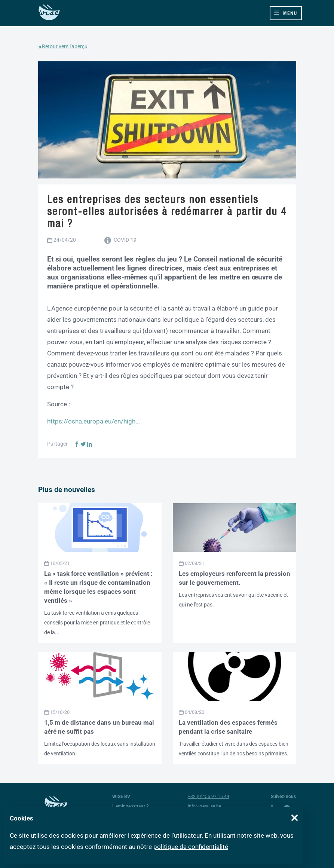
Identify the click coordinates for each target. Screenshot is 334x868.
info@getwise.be (204, 806)
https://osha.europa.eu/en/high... (94, 421)
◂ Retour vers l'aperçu (63, 46)
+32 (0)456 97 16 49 (209, 797)
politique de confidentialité (191, 847)
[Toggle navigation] (286, 13)
